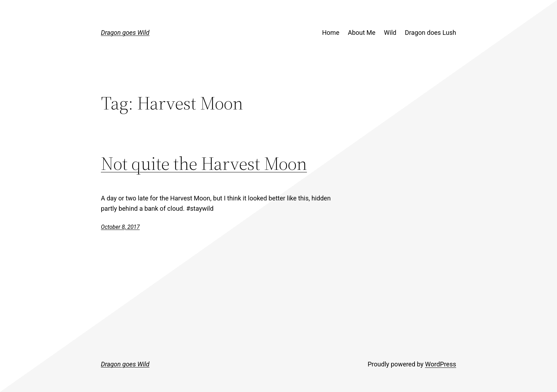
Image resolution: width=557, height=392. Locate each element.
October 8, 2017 (120, 227)
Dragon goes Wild (125, 33)
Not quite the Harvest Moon (204, 163)
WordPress (441, 364)
